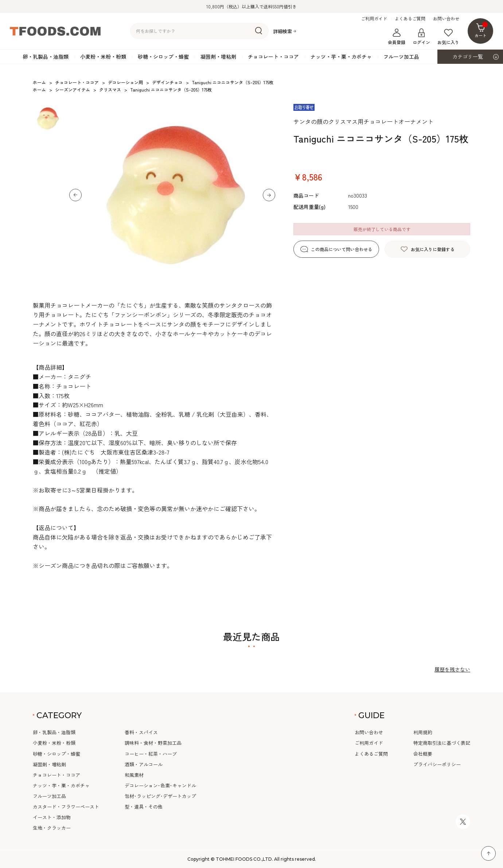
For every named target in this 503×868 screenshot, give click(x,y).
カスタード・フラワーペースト (66, 807)
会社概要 (423, 754)
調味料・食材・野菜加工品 (153, 743)
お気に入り (448, 37)
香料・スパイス (141, 732)
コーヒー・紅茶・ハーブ (151, 754)
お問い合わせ (446, 19)
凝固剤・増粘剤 (218, 57)
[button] (75, 195)
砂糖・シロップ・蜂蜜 (163, 57)
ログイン (421, 37)
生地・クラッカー (52, 828)
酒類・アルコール (144, 764)
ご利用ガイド (374, 19)
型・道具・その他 (144, 807)
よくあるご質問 (410, 19)
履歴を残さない (452, 669)
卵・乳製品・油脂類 (46, 57)
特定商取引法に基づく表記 (442, 743)
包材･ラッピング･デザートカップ (160, 796)
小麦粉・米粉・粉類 (103, 57)
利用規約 (423, 732)
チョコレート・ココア (273, 57)
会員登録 (397, 37)
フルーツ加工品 (401, 57)
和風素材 (134, 775)
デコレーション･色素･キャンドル (160, 785)
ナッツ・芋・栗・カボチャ (341, 57)
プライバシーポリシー (437, 764)
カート (481, 30)
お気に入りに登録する (433, 249)
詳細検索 (282, 31)
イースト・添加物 (52, 817)
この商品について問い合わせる (342, 249)
